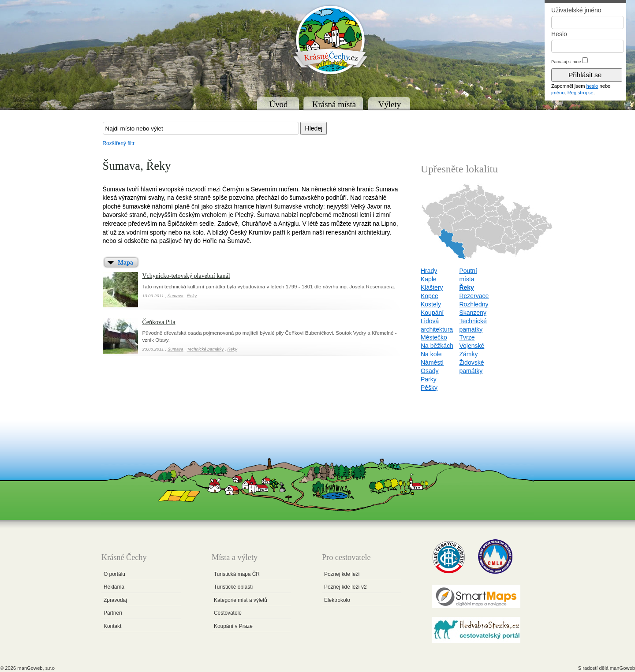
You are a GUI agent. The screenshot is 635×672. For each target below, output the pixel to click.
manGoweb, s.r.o (36, 668)
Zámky (468, 354)
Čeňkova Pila (159, 322)
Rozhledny (474, 304)
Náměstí (432, 362)
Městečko (434, 337)
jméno (558, 93)
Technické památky (205, 349)
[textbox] (201, 128)
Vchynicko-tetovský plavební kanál (186, 276)
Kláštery (432, 287)
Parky (429, 379)
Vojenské (472, 346)
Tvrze (467, 337)
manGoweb (622, 668)
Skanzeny (473, 313)
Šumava (176, 296)
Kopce (430, 296)
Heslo (559, 34)
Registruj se (581, 93)
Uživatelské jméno (576, 10)
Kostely (431, 304)
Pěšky (429, 388)
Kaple (429, 279)
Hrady (429, 271)
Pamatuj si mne (566, 62)
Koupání (432, 313)
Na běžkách (437, 346)
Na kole (431, 354)
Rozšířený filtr (119, 143)
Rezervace (474, 296)
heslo (592, 86)
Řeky (192, 296)
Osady (430, 371)
